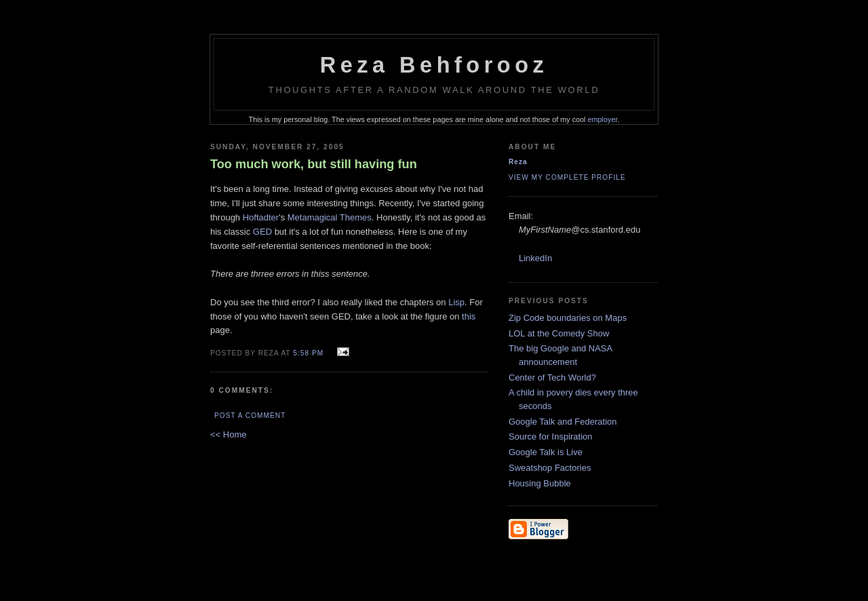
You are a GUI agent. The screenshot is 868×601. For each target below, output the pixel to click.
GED (262, 232)
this (469, 316)
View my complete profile (567, 177)
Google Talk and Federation (563, 422)
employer (603, 119)
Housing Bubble (540, 483)
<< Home (228, 434)
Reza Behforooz (434, 65)
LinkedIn (535, 258)
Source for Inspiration (551, 437)
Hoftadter (261, 217)
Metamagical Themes (330, 217)
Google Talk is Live (546, 452)
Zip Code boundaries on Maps (568, 318)
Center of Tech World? (552, 377)
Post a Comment (250, 415)
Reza (518, 162)
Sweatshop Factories (550, 468)
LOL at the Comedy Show (559, 333)
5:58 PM (308, 353)
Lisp (456, 302)
